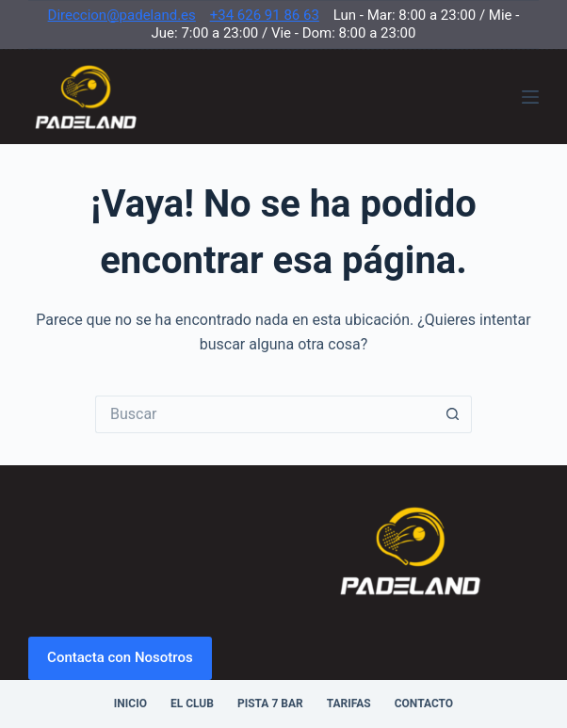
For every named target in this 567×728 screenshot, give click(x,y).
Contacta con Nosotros (120, 657)
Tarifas (349, 704)
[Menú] (530, 97)
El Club (192, 704)
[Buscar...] (265, 414)
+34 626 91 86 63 (265, 15)
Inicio (130, 704)
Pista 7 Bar (270, 704)
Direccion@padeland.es (122, 15)
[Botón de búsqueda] (453, 414)
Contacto (424, 704)
